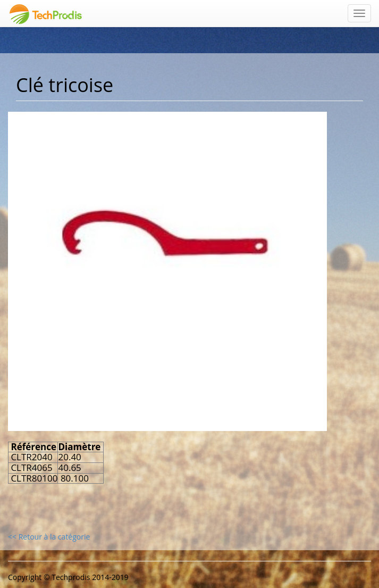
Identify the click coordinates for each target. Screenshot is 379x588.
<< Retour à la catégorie (49, 537)
